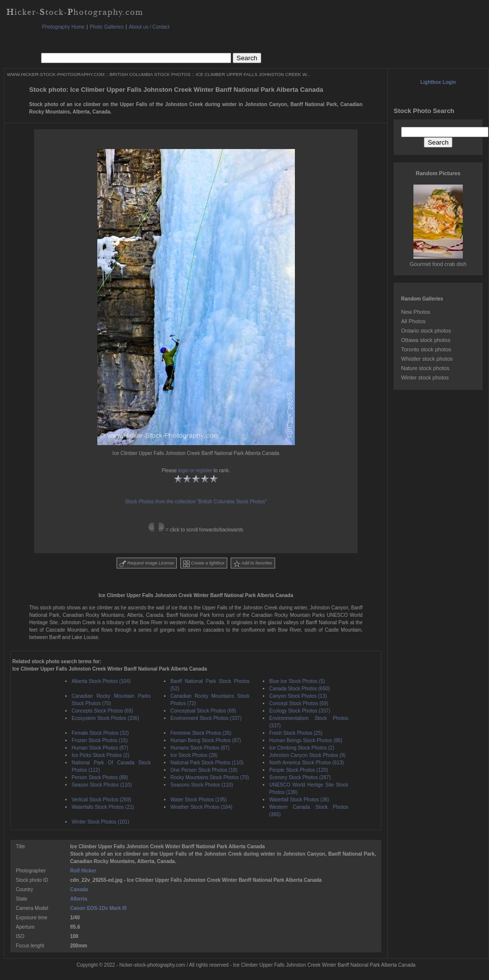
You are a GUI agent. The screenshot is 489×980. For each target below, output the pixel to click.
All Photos (413, 321)
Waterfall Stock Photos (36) (299, 800)
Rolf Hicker (83, 871)
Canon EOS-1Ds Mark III (98, 908)
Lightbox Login (438, 82)
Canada (79, 889)
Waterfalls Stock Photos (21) (103, 807)
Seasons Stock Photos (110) (202, 785)
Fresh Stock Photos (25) (296, 733)
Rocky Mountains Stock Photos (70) (210, 777)
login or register (195, 471)
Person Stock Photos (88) (100, 777)
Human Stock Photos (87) (100, 748)
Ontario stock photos (426, 331)
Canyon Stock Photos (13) (298, 696)
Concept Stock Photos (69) (299, 703)
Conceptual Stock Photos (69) (203, 711)
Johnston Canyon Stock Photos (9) (307, 755)
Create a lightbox (204, 564)
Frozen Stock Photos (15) (100, 740)
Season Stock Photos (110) (102, 785)
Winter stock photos (425, 377)
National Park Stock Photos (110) (207, 763)
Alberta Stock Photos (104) (101, 681)
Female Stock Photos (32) (100, 733)
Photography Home (63, 27)
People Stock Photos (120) (299, 770)
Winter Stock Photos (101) (101, 822)
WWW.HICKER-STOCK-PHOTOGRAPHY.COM (56, 75)
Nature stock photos (425, 368)
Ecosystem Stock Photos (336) (105, 718)
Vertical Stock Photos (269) (102, 800)
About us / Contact (149, 27)
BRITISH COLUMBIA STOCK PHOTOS (150, 75)
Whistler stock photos (427, 359)
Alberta (79, 899)
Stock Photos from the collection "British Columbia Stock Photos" (196, 502)
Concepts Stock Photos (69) (102, 711)
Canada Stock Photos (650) (300, 689)
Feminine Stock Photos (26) (201, 733)
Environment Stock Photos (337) (206, 718)
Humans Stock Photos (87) (200, 748)
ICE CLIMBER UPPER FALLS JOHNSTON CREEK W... (253, 75)
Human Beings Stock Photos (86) (306, 740)
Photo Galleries (107, 27)
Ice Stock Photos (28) (194, 755)
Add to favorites (253, 564)
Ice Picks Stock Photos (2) (101, 755)
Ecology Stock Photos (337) (300, 711)
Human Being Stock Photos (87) (206, 740)
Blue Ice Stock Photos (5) (297, 681)
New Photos (416, 312)
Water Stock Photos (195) (199, 800)
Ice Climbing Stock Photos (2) (302, 748)
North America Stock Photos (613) (306, 763)
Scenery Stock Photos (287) (300, 777)
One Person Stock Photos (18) (204, 770)
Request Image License (147, 564)
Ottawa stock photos (426, 340)
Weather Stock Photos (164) (201, 807)
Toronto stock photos (426, 349)
